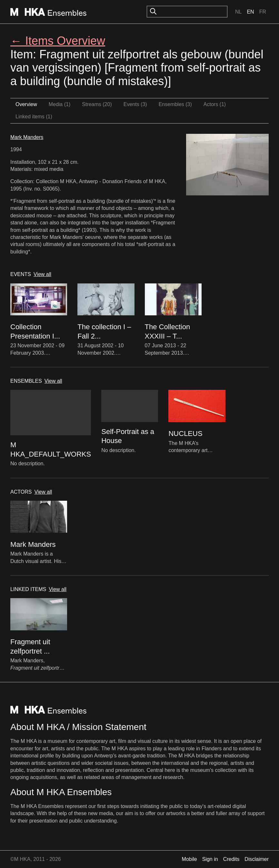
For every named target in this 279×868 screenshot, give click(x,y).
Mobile (189, 859)
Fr (263, 12)
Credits (231, 859)
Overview (26, 104)
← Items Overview (58, 41)
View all (42, 274)
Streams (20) (97, 104)
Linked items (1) (34, 117)
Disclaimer (257, 859)
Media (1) (60, 104)
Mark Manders (27, 137)
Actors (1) (215, 104)
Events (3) (135, 104)
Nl (238, 12)
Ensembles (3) (175, 104)
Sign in (210, 859)
